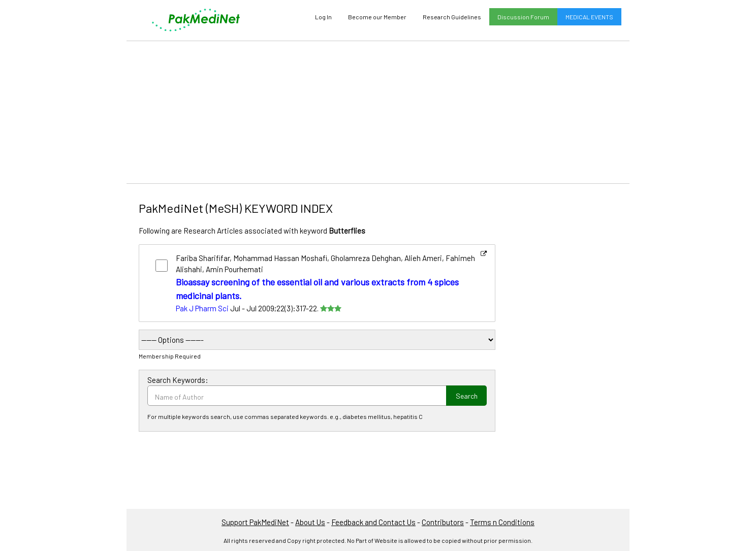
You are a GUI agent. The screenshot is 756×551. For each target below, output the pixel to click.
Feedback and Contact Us (373, 522)
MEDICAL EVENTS (589, 17)
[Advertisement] (378, 112)
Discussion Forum (523, 17)
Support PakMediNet (255, 522)
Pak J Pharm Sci (202, 308)
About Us (310, 522)
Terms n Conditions (502, 522)
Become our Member (377, 17)
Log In (323, 17)
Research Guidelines (452, 17)
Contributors (443, 522)
